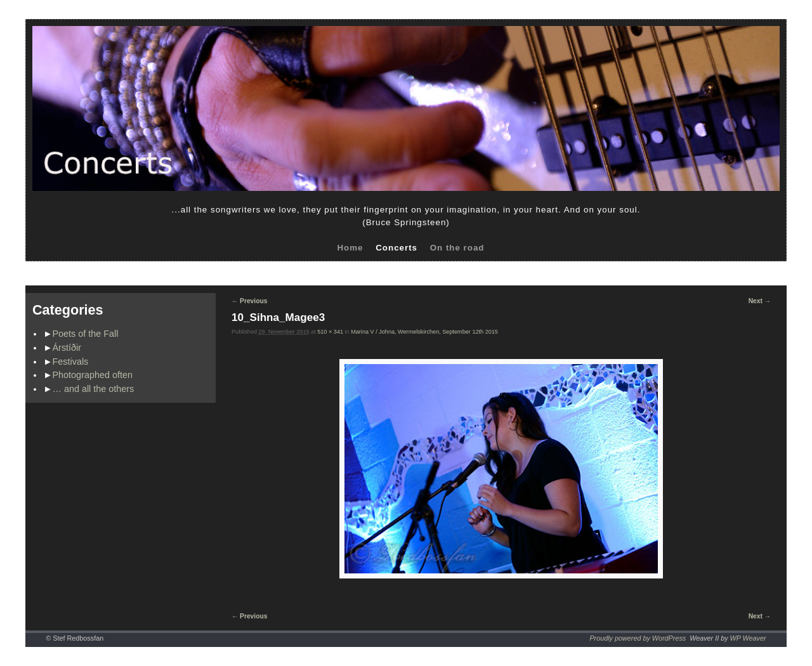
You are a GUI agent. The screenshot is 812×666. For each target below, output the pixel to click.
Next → (760, 301)
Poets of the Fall (86, 334)
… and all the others (94, 389)
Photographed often (93, 375)
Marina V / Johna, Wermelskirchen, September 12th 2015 (424, 332)
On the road (457, 248)
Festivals (71, 362)
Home (350, 248)
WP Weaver (748, 638)
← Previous (249, 301)
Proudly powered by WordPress (638, 638)
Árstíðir (67, 348)
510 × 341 (330, 332)
